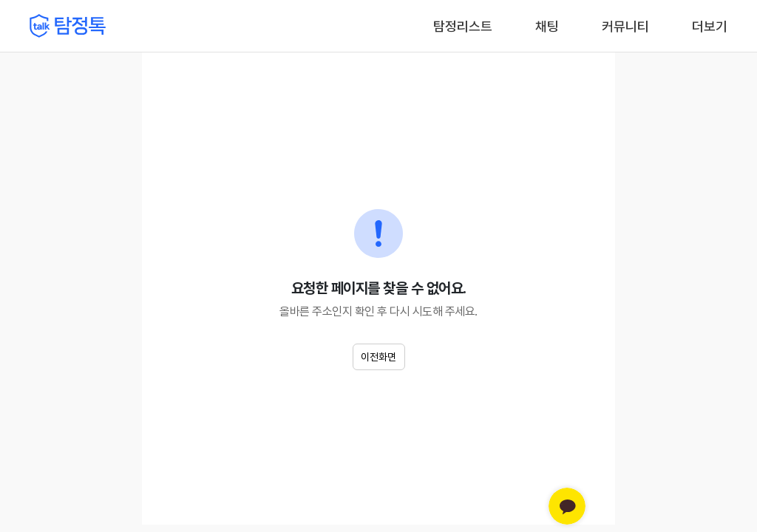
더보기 (710, 26)
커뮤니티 (625, 26)
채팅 (547, 25)
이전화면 (378, 357)
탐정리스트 (463, 26)
